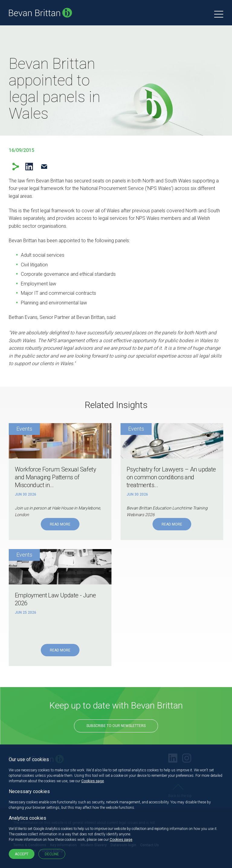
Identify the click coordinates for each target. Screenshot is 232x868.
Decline (52, 854)
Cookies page (93, 781)
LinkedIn (29, 167)
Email (44, 167)
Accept (22, 854)
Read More (60, 524)
